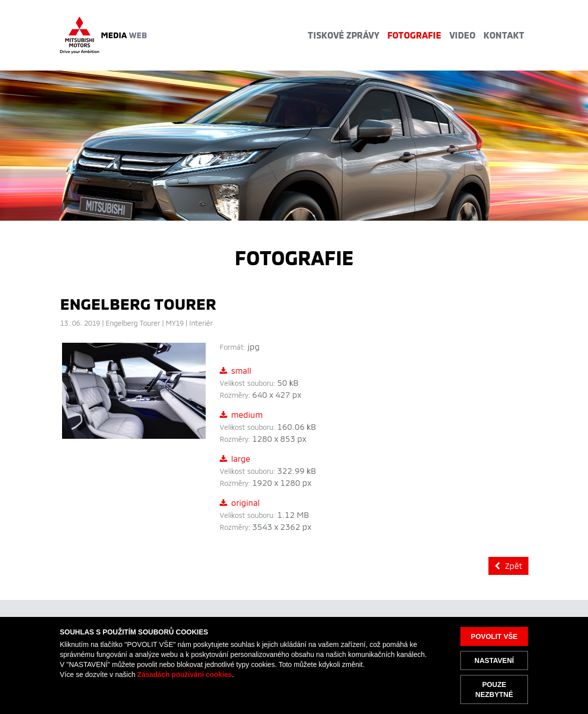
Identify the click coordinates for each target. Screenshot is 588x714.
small (235, 371)
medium (241, 415)
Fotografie (414, 35)
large (235, 459)
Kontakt (504, 35)
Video (462, 35)
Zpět (508, 566)
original (240, 503)
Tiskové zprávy (344, 35)
